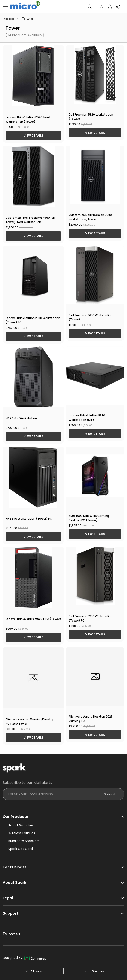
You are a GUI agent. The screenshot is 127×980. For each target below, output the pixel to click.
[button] (98, 6)
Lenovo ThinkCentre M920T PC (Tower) (33, 619)
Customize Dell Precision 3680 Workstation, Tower (90, 217)
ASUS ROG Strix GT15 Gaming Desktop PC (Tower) (89, 518)
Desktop (8, 19)
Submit (110, 794)
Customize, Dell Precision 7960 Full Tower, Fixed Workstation (30, 220)
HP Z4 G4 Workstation (21, 418)
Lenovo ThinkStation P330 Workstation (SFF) (87, 418)
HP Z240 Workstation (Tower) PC (29, 519)
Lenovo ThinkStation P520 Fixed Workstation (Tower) (28, 119)
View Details (33, 135)
